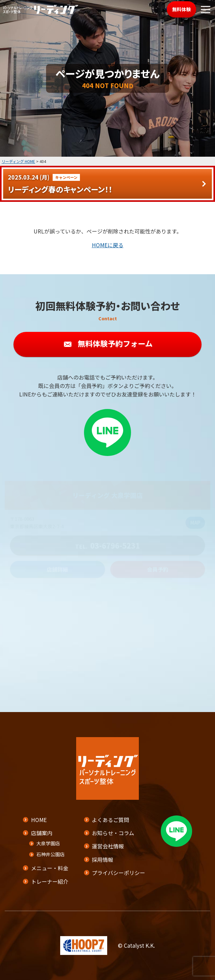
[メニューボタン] (206, 9)
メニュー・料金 (50, 868)
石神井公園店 (50, 854)
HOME (39, 820)
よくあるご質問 (110, 820)
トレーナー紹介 (50, 881)
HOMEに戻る (108, 245)
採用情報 (102, 859)
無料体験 (181, 9)
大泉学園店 (48, 843)
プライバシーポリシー (118, 873)
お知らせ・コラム (113, 833)
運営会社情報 (108, 846)
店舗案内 (42, 833)
